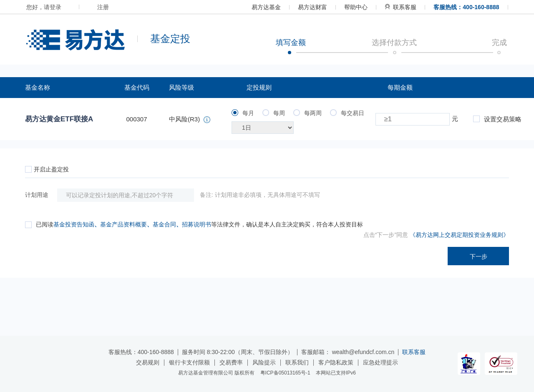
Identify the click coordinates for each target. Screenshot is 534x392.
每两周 (307, 113)
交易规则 (148, 362)
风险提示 (264, 362)
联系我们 (297, 362)
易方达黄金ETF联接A (59, 119)
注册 (103, 7)
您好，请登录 (44, 7)
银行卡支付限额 (189, 362)
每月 (243, 113)
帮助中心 (356, 7)
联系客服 (400, 7)
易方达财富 (312, 7)
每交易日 (347, 113)
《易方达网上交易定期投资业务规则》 (459, 235)
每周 (274, 113)
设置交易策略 (497, 119)
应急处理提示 (380, 362)
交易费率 (231, 362)
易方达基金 (266, 7)
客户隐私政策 (336, 362)
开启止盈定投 (47, 169)
